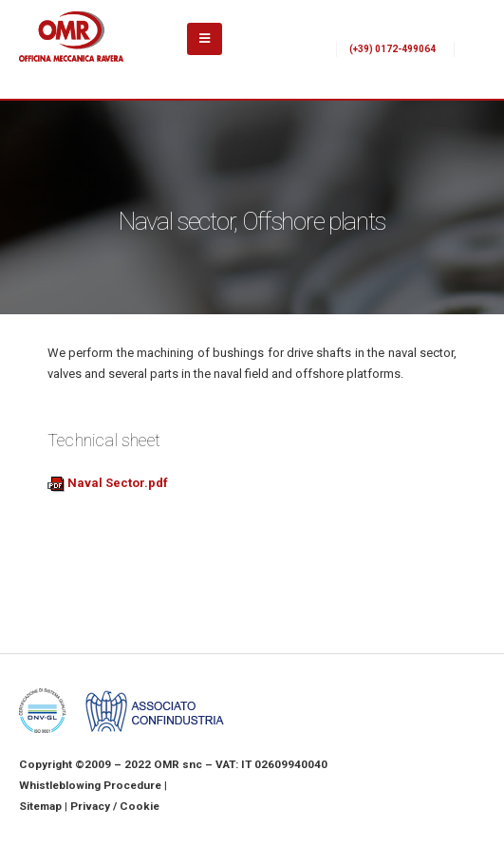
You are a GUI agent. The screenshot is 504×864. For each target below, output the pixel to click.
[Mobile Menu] (205, 39)
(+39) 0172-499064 (392, 49)
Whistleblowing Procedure (90, 785)
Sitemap (40, 806)
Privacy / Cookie (115, 806)
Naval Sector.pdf (108, 483)
